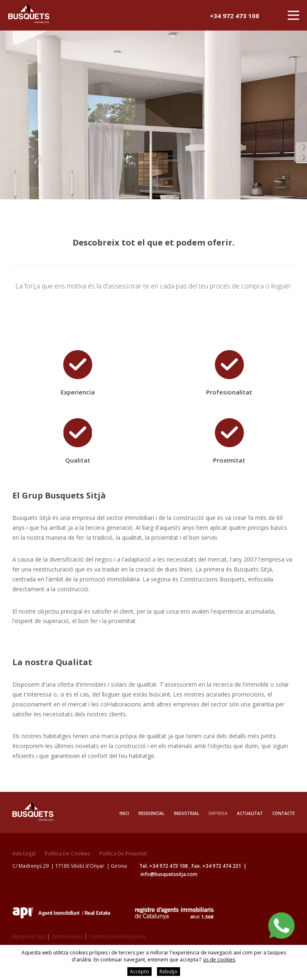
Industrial (186, 813)
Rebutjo (169, 972)
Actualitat (250, 813)
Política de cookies (67, 854)
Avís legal (24, 854)
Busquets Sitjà (29, 936)
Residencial (151, 813)
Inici (124, 813)
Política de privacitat (123, 854)
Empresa (218, 813)
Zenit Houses (67, 936)
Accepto (139, 972)
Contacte (284, 813)
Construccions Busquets (117, 936)
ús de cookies (219, 960)
